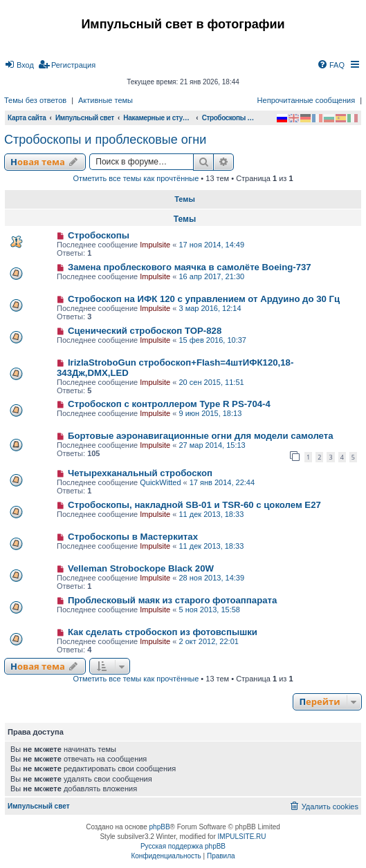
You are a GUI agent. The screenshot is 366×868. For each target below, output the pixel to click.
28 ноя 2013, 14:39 (211, 578)
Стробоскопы (99, 235)
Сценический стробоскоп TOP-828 (145, 331)
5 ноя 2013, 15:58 (209, 610)
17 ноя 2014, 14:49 (211, 245)
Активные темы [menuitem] (106, 100)
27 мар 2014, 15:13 (212, 445)
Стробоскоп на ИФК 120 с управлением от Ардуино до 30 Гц (204, 299)
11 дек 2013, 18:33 (211, 514)
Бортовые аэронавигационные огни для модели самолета (201, 436)
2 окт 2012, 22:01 (208, 641)
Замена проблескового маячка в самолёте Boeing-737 (190, 267)
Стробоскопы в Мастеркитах (133, 537)
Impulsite (155, 245)
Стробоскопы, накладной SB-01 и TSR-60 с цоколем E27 (194, 505)
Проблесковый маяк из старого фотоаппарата (172, 600)
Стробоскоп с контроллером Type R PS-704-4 (169, 404)
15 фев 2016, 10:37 (212, 340)
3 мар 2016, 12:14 (210, 308)
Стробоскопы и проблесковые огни (105, 140)
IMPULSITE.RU (242, 837)
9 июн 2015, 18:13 (210, 413)
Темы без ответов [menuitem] (35, 100)
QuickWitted (160, 482)
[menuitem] (19, 65)
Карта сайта (27, 118)
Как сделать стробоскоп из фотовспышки (163, 632)
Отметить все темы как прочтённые (136, 178)
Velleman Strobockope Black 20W (141, 568)
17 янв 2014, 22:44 (222, 482)
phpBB (160, 827)
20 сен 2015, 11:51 (211, 382)
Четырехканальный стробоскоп (140, 473)
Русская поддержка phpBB (183, 846)
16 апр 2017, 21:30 (211, 276)
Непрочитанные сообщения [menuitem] (306, 100)
